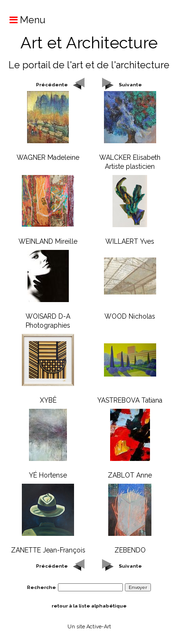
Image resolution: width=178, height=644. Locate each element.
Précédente (52, 85)
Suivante (130, 85)
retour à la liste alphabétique (89, 606)
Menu (23, 20)
